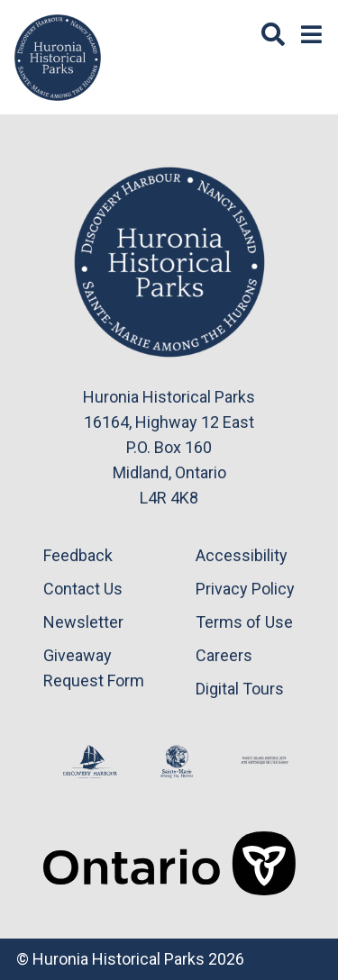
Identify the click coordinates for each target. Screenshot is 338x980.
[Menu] (311, 35)
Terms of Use (244, 622)
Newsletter (83, 622)
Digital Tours (240, 689)
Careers (224, 655)
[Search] (273, 35)
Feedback (78, 555)
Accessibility (242, 555)
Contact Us (83, 589)
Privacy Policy (245, 589)
